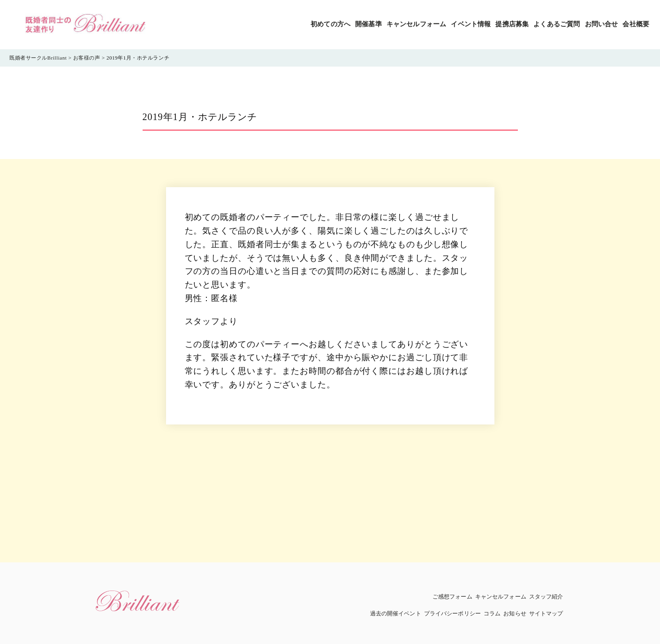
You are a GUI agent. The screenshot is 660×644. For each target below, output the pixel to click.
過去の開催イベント (396, 614)
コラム (492, 614)
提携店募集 (512, 24)
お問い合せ (602, 24)
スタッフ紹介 (546, 597)
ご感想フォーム (452, 597)
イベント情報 (471, 24)
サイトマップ (546, 614)
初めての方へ (330, 24)
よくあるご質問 (557, 24)
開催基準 (368, 24)
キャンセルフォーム (416, 24)
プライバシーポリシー (452, 614)
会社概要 (636, 24)
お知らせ (515, 614)
